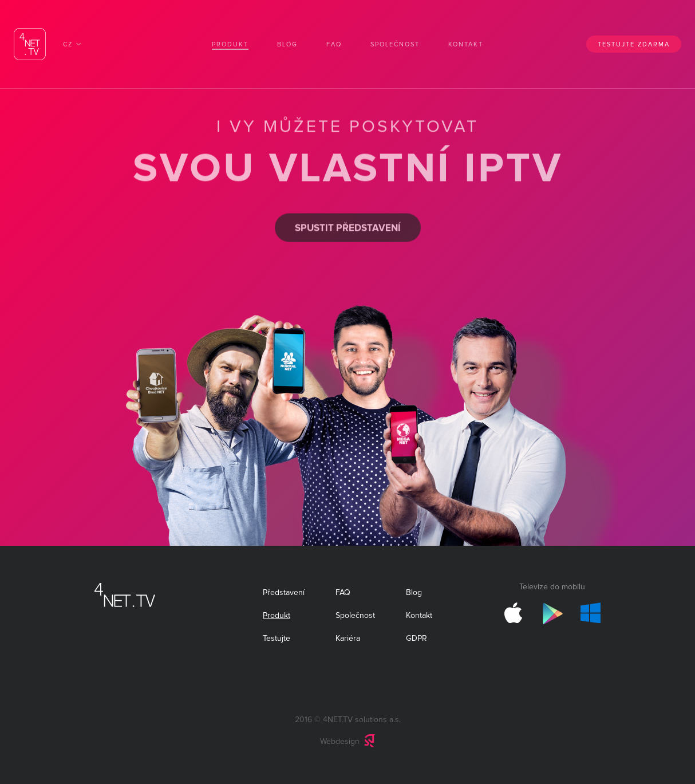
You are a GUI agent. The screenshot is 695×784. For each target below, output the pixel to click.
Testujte (277, 639)
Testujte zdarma (634, 44)
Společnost (395, 44)
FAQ (334, 44)
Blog (287, 44)
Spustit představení (348, 226)
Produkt (230, 44)
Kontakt (466, 44)
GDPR (416, 639)
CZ (68, 44)
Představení (284, 593)
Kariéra (348, 639)
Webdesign (340, 742)
